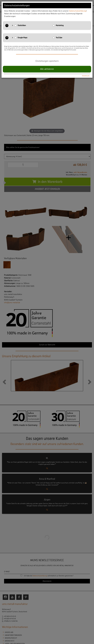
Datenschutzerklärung (78, 11)
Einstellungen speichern (47, 61)
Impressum (86, 76)
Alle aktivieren (47, 69)
